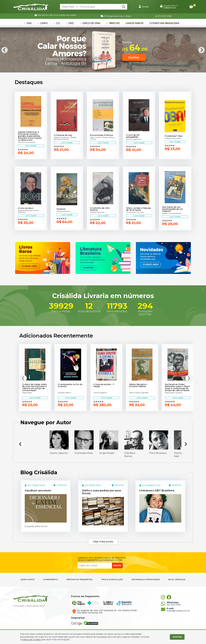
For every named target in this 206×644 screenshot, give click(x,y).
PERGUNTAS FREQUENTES (79, 579)
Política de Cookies (31, 640)
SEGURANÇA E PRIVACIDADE (146, 579)
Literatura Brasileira (164, 23)
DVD (70, 23)
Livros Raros (134, 23)
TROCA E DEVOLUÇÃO (112, 579)
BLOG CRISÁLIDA (177, 579)
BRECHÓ (113, 23)
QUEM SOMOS (28, 579)
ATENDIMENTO (50, 579)
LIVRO (42, 23)
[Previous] (5, 50)
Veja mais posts (103, 542)
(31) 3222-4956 (163, 16)
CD (57, 23)
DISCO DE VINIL (90, 23)
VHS (28, 23)
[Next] (201, 50)
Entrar (144, 7)
